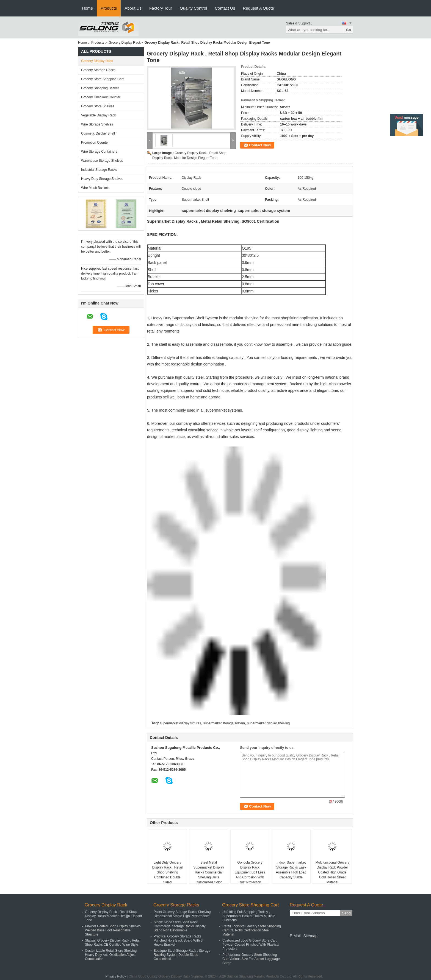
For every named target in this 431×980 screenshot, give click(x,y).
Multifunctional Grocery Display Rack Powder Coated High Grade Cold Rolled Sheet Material (332, 872)
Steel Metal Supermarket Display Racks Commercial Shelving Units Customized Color (208, 872)
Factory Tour (161, 8)
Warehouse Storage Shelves (102, 161)
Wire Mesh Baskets (95, 188)
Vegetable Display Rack (99, 115)
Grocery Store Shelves (98, 106)
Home (87, 8)
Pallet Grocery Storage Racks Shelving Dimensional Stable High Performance (182, 914)
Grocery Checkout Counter (101, 97)
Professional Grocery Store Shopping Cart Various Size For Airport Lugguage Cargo (251, 959)
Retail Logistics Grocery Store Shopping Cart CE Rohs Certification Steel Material (252, 930)
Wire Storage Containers (99, 152)
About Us (133, 8)
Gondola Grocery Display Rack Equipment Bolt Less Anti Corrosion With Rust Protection (250, 872)
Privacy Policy (116, 976)
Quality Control (193, 8)
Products (109, 8)
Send (346, 913)
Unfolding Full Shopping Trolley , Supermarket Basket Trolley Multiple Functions (249, 916)
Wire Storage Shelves (97, 124)
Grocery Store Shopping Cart (102, 79)
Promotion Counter (95, 143)
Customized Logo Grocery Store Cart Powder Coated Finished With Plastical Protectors (251, 945)
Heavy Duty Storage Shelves (102, 179)
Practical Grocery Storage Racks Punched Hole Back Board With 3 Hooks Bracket (178, 940)
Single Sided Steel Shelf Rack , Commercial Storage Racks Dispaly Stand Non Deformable (180, 926)
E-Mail (295, 936)
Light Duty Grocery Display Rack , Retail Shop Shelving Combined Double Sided (168, 872)
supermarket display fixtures (180, 723)
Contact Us (225, 8)
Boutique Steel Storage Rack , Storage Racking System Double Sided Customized (182, 955)
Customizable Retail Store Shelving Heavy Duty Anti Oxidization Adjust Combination (111, 955)
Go (348, 30)
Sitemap (310, 936)
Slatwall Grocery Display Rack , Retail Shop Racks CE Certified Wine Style (113, 943)
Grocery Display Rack (125, 43)
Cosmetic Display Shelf (98, 133)
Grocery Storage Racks (98, 70)
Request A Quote (258, 8)
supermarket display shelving (268, 723)
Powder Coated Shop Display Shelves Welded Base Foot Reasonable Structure (113, 930)
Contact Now (260, 145)
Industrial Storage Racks (99, 170)
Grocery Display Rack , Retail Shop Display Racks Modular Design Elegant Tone (113, 916)
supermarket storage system (224, 723)
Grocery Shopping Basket (100, 88)
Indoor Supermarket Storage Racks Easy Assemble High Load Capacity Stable (291, 870)
